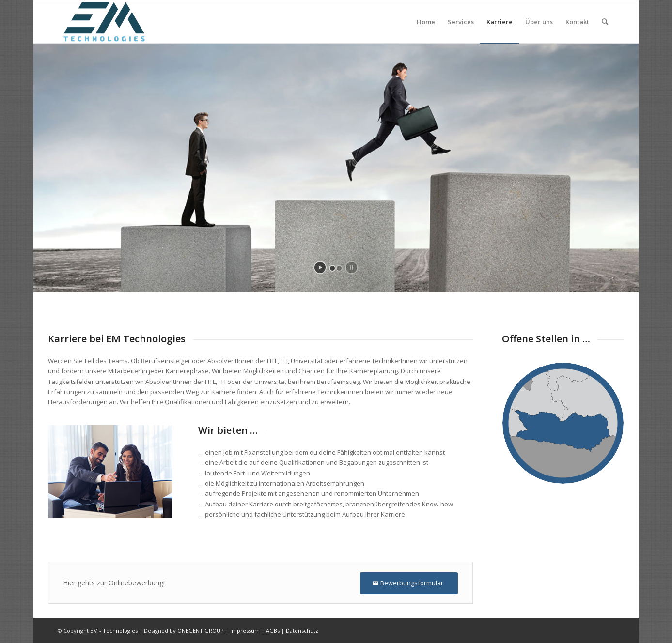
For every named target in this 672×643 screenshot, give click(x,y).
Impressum (245, 631)
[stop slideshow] (352, 268)
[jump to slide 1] (332, 268)
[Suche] (605, 22)
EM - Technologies (114, 631)
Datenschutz (302, 631)
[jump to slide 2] (339, 268)
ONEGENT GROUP (201, 631)
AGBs (273, 631)
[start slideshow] (320, 268)
